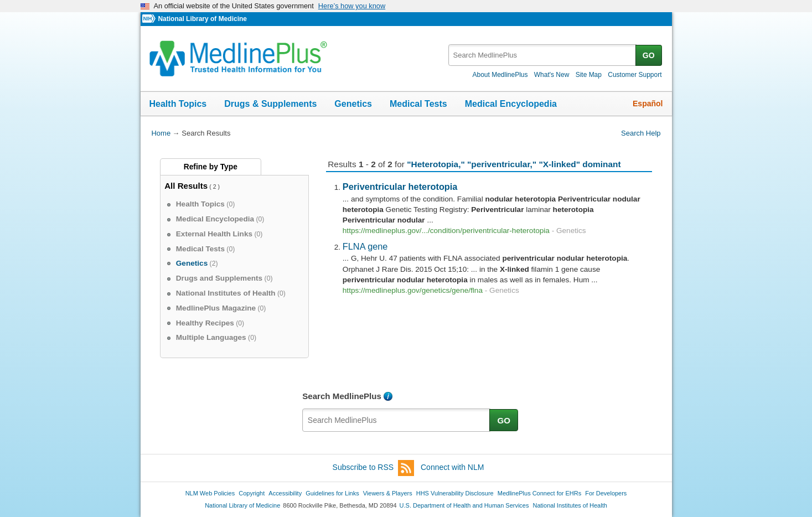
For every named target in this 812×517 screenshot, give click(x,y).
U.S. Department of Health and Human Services (464, 505)
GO (649, 55)
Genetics (353, 104)
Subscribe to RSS (374, 468)
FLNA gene (365, 246)
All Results (186, 186)
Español (648, 104)
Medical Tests (418, 104)
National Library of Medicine (202, 19)
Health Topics (178, 104)
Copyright (252, 493)
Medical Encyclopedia (511, 104)
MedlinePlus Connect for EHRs (539, 493)
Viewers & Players (388, 493)
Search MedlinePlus (342, 396)
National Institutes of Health (570, 505)
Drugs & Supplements (270, 104)
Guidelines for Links (332, 493)
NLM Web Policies (210, 493)
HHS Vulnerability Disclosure (455, 493)
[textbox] (543, 55)
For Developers (606, 493)
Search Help (641, 133)
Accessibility (285, 493)
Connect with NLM (452, 467)
